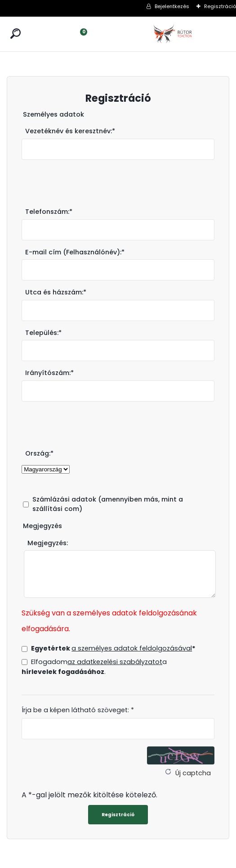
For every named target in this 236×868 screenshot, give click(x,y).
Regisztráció (220, 6)
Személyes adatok (53, 114)
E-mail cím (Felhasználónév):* (75, 252)
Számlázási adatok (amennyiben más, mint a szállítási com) (108, 504)
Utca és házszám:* (56, 292)
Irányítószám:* (49, 373)
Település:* (43, 333)
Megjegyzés (42, 526)
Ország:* (39, 453)
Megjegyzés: (48, 543)
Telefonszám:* (49, 212)
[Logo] (174, 34)
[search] (16, 34)
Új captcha (193, 773)
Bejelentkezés (172, 6)
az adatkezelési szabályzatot (115, 662)
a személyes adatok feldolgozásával (132, 648)
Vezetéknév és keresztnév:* (70, 131)
